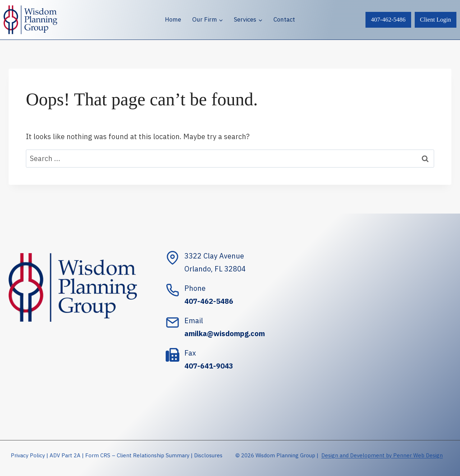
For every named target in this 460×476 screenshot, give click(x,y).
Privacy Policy (28, 455)
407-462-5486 (388, 20)
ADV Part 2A (65, 455)
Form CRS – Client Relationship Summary (137, 455)
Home (173, 19)
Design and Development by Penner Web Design (382, 455)
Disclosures (208, 455)
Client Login (436, 20)
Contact (284, 19)
